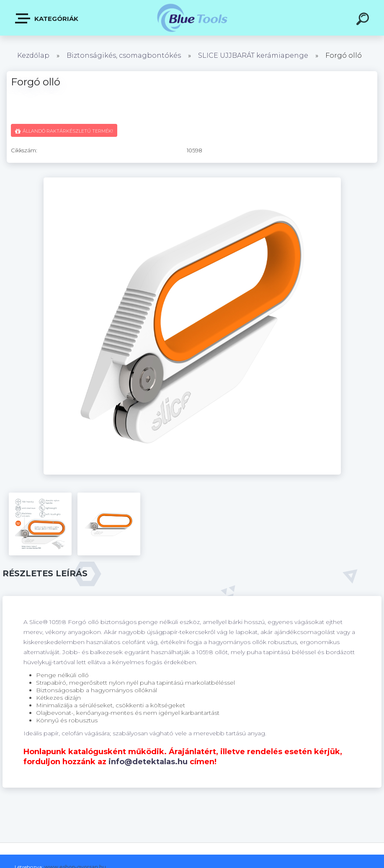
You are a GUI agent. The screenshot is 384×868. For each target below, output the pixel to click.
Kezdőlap (33, 55)
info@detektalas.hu (148, 762)
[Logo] (192, 18)
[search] (364, 20)
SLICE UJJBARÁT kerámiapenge (253, 55)
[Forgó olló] (192, 180)
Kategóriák (47, 18)
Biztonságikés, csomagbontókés (124, 55)
